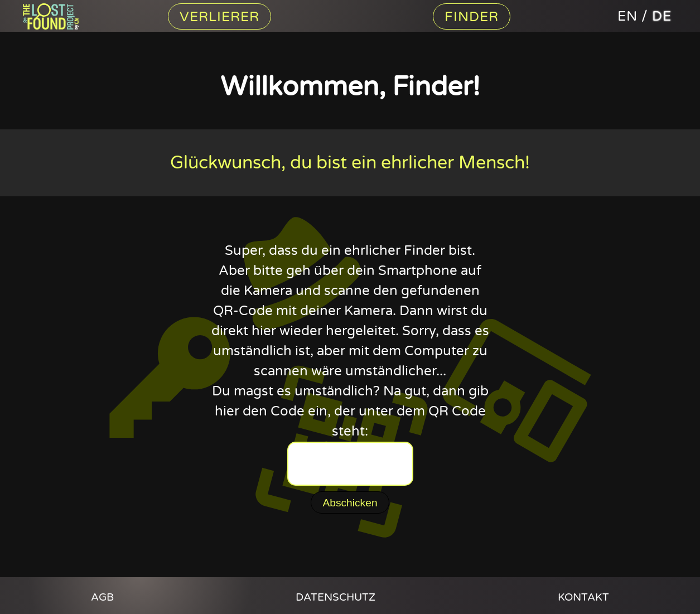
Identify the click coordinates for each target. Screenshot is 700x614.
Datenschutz (335, 597)
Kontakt (583, 597)
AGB (102, 597)
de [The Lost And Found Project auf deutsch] (662, 16)
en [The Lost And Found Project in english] (627, 16)
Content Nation (56, 16)
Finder (472, 17)
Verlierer (219, 17)
